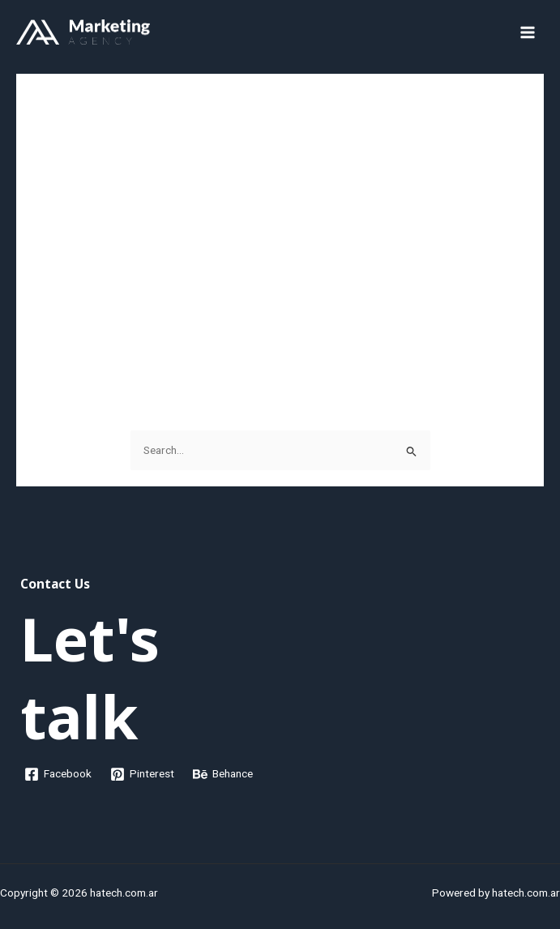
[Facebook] (58, 774)
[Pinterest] (143, 774)
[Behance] (223, 774)
